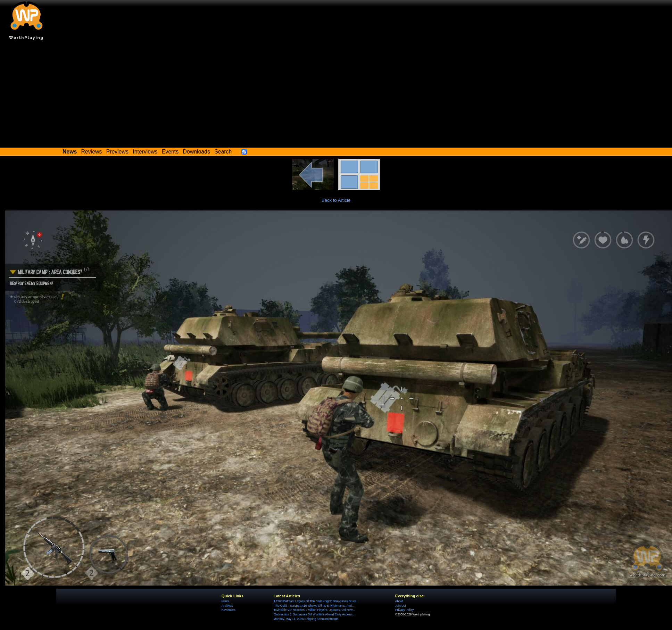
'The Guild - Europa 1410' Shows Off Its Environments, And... (314, 606)
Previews (117, 152)
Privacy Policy (404, 610)
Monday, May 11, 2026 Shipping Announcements (306, 619)
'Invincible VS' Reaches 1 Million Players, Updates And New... (314, 610)
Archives (227, 606)
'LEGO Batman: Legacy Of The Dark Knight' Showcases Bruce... (316, 601)
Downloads (197, 152)
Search (223, 152)
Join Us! (401, 606)
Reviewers (229, 610)
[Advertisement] (336, 96)
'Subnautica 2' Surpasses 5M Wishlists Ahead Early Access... (314, 614)
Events (170, 152)
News (225, 601)
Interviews (145, 152)
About (399, 601)
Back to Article (336, 200)
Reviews (92, 152)
